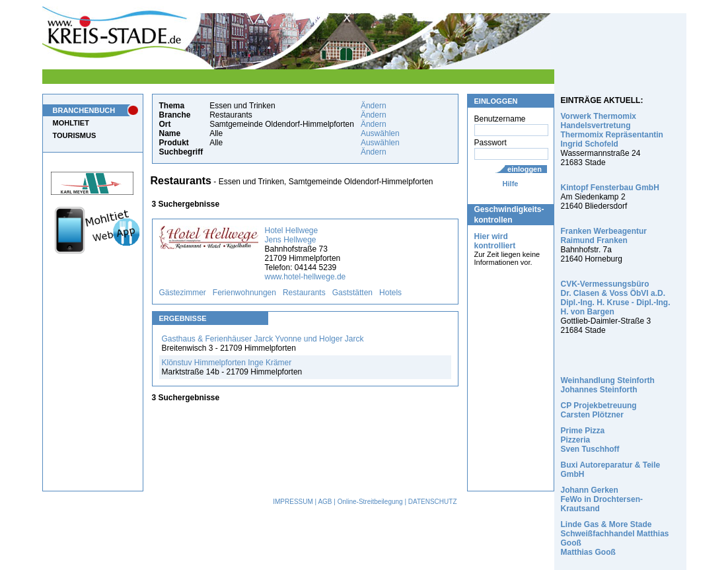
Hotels (390, 293)
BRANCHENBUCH (84, 110)
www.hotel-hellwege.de (306, 277)
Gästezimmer (183, 293)
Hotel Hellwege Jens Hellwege (292, 235)
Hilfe (511, 184)
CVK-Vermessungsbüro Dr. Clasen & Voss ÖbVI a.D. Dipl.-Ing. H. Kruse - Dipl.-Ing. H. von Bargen (616, 298)
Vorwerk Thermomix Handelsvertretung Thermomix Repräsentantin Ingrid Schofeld (612, 130)
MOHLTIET (71, 123)
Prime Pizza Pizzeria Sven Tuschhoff (590, 440)
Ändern (374, 106)
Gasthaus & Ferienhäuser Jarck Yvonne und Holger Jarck (263, 339)
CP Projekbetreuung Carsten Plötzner (599, 410)
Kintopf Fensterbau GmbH (610, 188)
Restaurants (304, 293)
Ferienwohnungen (244, 293)
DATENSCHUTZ (433, 502)
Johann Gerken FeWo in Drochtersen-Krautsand (602, 499)
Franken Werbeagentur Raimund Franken (604, 236)
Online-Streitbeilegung (370, 502)
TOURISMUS (75, 135)
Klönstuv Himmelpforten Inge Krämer (227, 363)
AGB (325, 502)
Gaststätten (352, 293)
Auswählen (380, 133)
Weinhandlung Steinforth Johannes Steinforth (608, 385)
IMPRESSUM (293, 502)
